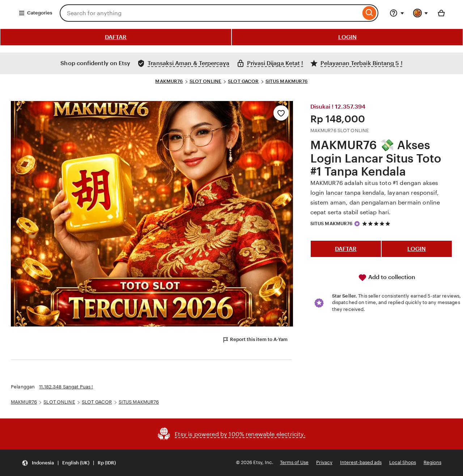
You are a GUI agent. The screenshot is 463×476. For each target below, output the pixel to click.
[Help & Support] (397, 13)
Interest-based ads (361, 462)
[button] (69, 463)
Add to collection (387, 278)
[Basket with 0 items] (441, 13)
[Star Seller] (357, 224)
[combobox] (210, 13)
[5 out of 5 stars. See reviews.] (377, 224)
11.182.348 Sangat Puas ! (66, 387)
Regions (432, 462)
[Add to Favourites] (281, 113)
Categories (35, 13)
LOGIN (347, 37)
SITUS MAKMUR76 (287, 81)
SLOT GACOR (243, 81)
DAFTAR (116, 37)
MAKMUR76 (169, 81)
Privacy (324, 462)
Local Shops (403, 462)
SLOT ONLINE (205, 81)
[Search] (369, 13)
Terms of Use (294, 462)
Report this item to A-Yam (255, 340)
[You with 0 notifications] (421, 13)
